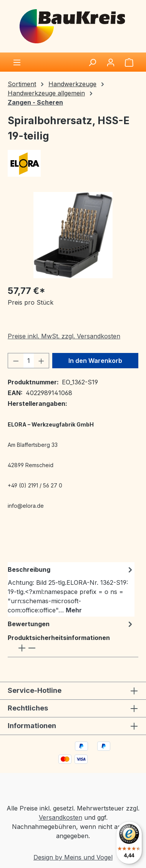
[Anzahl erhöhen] (41, 361)
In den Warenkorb (95, 361)
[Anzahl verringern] (16, 361)
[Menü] (17, 62)
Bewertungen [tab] (71, 624)
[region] (73, 235)
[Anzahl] (29, 361)
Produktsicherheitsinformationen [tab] (59, 643)
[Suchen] (92, 62)
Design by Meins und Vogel (73, 857)
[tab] (71, 589)
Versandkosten (61, 817)
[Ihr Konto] (111, 62)
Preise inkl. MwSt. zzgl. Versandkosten (64, 336)
